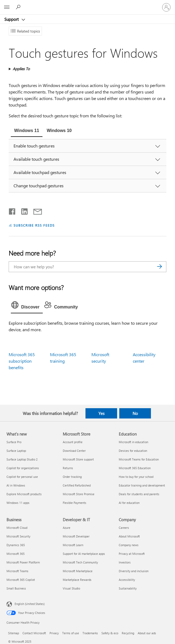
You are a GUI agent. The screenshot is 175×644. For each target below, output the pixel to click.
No (135, 413)
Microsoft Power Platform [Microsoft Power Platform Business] (23, 562)
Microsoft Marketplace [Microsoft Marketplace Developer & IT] (78, 571)
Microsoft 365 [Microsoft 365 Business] (16, 554)
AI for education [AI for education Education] (129, 503)
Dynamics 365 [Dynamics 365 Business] (16, 545)
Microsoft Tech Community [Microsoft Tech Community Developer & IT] (80, 562)
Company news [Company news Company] (129, 545)
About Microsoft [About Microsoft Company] (129, 536)
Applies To (21, 69)
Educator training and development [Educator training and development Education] (142, 485)
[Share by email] (35, 210)
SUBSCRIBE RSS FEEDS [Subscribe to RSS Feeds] (34, 225)
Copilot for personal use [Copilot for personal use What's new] (22, 477)
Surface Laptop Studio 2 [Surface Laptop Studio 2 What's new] (22, 459)
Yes (101, 413)
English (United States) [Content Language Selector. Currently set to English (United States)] (30, 603)
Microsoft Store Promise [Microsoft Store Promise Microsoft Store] (79, 494)
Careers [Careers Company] (124, 528)
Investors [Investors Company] (125, 562)
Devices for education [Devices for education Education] (133, 451)
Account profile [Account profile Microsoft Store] (73, 442)
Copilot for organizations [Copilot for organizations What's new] (23, 468)
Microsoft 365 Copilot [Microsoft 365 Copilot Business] (21, 580)
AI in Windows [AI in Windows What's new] (16, 485)
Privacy (54, 633)
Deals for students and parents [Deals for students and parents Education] (139, 494)
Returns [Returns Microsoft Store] (68, 468)
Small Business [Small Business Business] (16, 588)
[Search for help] (19, 7)
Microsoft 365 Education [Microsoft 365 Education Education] (135, 468)
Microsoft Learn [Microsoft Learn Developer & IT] (73, 545)
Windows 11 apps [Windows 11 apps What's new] (18, 503)
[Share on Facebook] (12, 210)
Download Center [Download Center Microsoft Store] (74, 451)
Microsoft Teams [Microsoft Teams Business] (17, 571)
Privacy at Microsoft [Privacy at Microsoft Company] (132, 554)
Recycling (128, 633)
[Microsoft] (87, 4)
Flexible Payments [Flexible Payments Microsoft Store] (75, 503)
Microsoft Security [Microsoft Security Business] (18, 536)
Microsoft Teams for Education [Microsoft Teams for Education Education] (139, 459)
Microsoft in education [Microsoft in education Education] (133, 442)
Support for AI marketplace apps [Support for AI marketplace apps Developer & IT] (84, 554)
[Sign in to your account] (166, 7)
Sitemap (14, 633)
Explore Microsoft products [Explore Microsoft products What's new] (24, 494)
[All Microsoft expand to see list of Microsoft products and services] (7, 7)
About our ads (147, 633)
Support (12, 19)
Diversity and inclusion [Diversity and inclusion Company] (134, 571)
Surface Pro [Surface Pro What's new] (14, 442)
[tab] (27, 131)
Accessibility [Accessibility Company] (127, 580)
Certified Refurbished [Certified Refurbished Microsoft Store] (77, 485)
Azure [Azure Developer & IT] (67, 528)
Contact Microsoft (34, 633)
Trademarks (90, 633)
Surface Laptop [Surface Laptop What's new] (16, 451)
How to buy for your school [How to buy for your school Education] (136, 477)
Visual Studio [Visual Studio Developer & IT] (71, 588)
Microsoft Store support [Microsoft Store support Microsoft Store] (78, 459)
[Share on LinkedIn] (22, 210)
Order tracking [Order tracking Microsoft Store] (72, 477)
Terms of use (71, 633)
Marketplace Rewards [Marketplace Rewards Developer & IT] (77, 580)
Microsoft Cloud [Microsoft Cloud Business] (17, 528)
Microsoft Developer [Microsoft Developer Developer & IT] (76, 536)
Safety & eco (110, 633)
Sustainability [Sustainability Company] (128, 588)
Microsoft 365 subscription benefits (22, 361)
